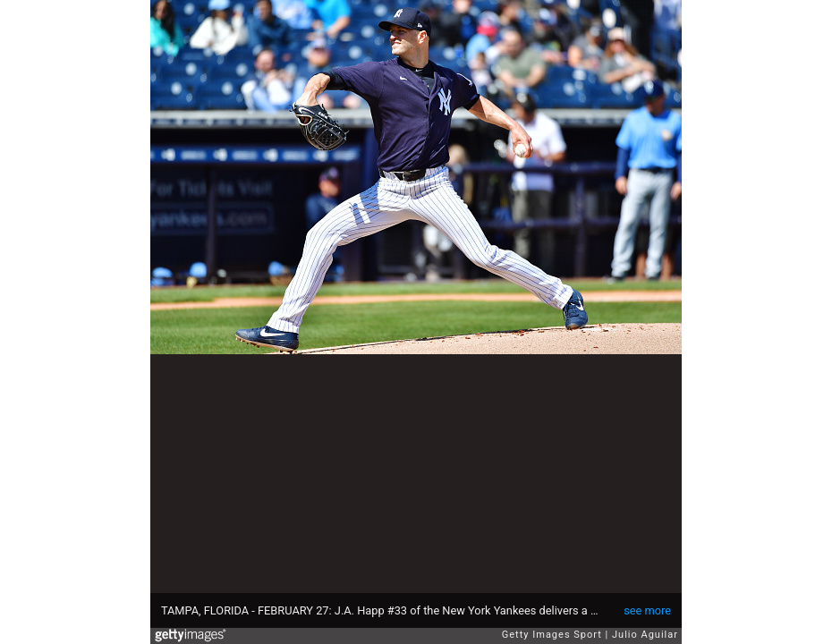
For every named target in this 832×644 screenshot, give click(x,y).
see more (647, 610)
